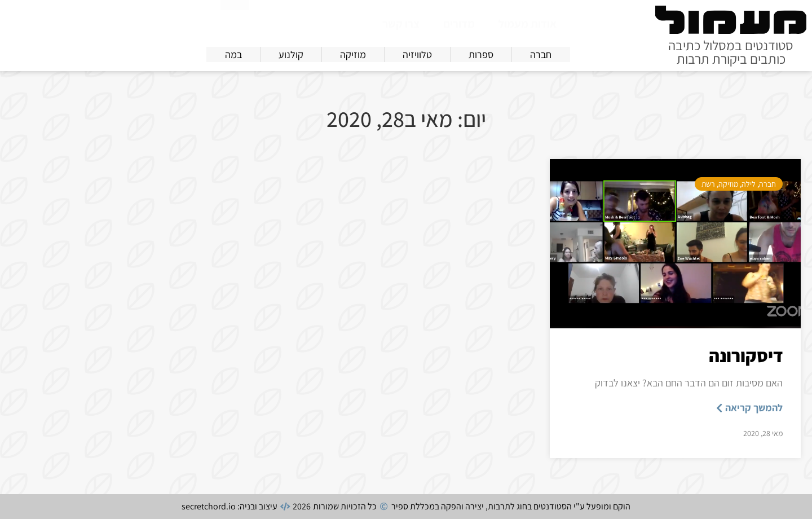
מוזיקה (728, 184)
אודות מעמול (528, 24)
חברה (767, 184)
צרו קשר (401, 24)
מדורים (459, 24)
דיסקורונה (746, 355)
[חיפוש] (235, 21)
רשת (708, 184)
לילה (749, 184)
